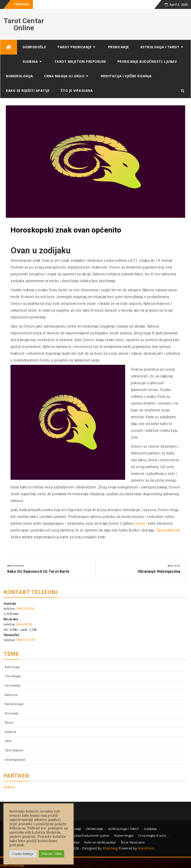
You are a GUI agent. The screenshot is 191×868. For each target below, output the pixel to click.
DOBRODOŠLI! (34, 47)
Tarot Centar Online (24, 24)
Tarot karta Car (168, 530)
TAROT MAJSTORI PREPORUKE (80, 61)
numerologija (14, 704)
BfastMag (110, 848)
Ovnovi (141, 523)
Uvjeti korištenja (12, 865)
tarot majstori (14, 750)
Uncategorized (15, 760)
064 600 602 (24, 624)
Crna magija (13, 676)
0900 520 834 (25, 608)
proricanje (11, 713)
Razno (9, 722)
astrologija (12, 667)
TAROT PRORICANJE (74, 47)
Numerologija (19, 76)
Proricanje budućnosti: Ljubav (147, 61)
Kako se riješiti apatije (28, 90)
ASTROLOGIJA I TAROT (160, 47)
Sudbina (10, 732)
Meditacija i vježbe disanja (126, 76)
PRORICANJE (119, 47)
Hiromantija (12, 685)
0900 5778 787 (26, 640)
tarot (8, 741)
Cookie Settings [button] (23, 854)
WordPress (146, 848)
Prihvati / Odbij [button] (52, 854)
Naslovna (11, 695)
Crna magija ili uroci (64, 76)
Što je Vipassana (77, 90)
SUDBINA (30, 61)
